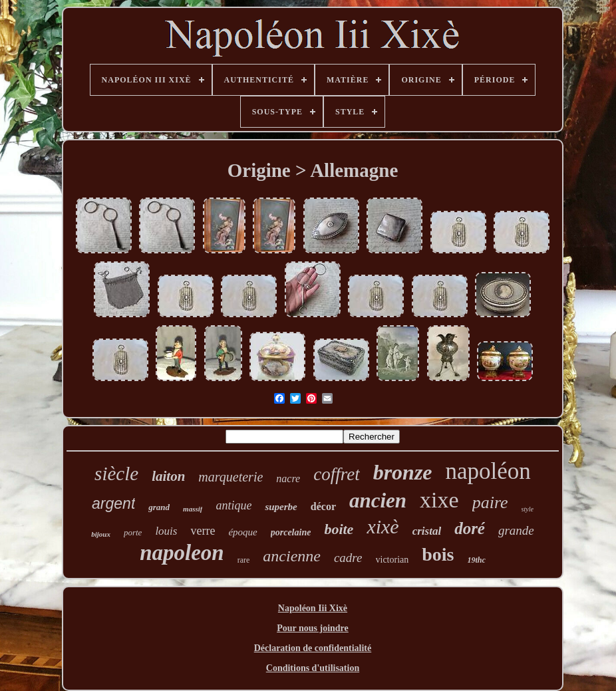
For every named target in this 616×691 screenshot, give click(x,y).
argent (113, 503)
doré (470, 528)
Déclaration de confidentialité (313, 648)
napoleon (182, 553)
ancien (378, 500)
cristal (427, 531)
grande (516, 530)
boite (339, 529)
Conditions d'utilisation (313, 668)
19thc (477, 560)
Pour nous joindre (313, 628)
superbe (281, 507)
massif (193, 509)
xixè (383, 526)
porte (133, 532)
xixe (439, 500)
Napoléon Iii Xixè (313, 608)
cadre (348, 558)
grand (159, 507)
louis (166, 531)
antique (233, 505)
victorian (392, 560)
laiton (168, 476)
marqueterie (231, 477)
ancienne (292, 556)
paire (490, 502)
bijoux (101, 534)
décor (323, 506)
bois (438, 554)
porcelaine (291, 532)
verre (203, 531)
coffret (336, 474)
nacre (288, 479)
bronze (403, 472)
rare (244, 560)
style (528, 509)
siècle (116, 474)
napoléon (488, 471)
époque (242, 532)
